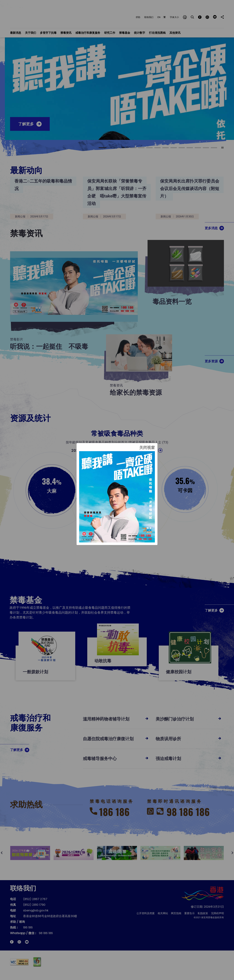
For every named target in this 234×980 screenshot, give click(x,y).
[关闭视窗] (147, 448)
